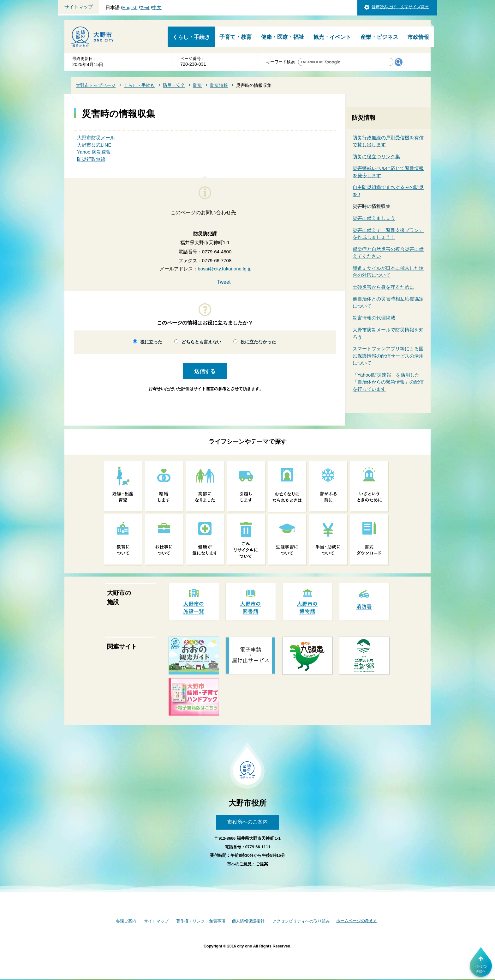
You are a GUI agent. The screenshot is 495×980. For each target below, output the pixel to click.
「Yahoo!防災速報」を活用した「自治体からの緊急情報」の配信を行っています (388, 382)
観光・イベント (332, 37)
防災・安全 (174, 85)
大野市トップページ (96, 85)
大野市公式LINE (94, 145)
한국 (145, 8)
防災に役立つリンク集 (376, 157)
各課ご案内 (126, 921)
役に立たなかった (258, 342)
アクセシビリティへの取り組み (301, 921)
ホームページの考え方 (357, 921)
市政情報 (418, 37)
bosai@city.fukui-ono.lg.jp (224, 269)
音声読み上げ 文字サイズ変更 (400, 7)
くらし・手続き (191, 37)
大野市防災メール (96, 138)
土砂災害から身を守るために (383, 287)
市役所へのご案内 (247, 822)
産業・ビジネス (379, 37)
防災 (198, 85)
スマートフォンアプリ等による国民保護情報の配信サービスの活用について (388, 356)
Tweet (224, 282)
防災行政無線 (91, 159)
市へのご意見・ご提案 (247, 864)
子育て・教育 (236, 37)
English (130, 8)
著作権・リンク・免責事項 (201, 921)
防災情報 (219, 85)
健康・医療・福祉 (283, 37)
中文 (157, 8)
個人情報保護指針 (248, 921)
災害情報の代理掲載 (374, 318)
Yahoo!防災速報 (94, 152)
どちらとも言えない (201, 342)
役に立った (151, 342)
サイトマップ (79, 7)
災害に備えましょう (374, 218)
